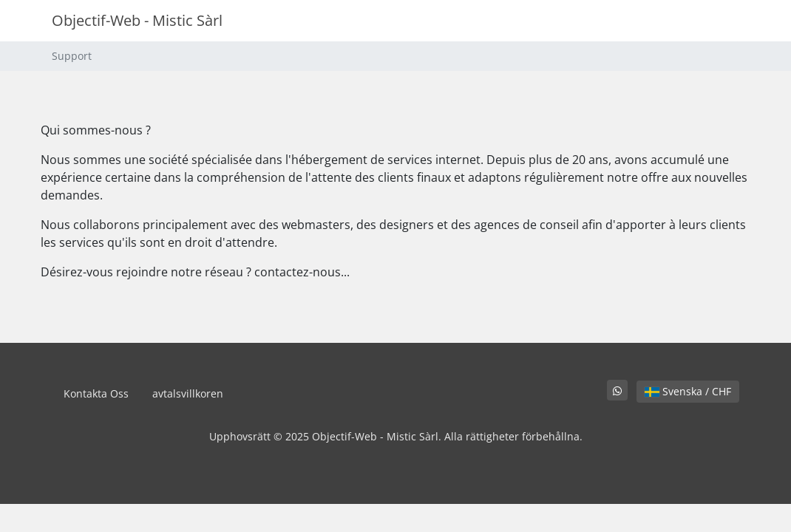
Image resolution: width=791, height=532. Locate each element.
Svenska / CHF (688, 391)
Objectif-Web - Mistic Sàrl (137, 20)
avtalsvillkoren (188, 393)
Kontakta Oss (96, 393)
